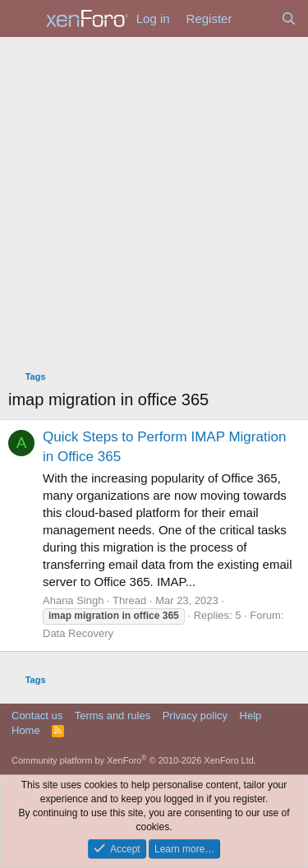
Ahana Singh (73, 600)
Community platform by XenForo (134, 760)
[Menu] (23, 19)
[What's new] (256, 18)
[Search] (289, 18)
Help (251, 716)
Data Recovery (78, 633)
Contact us (37, 716)
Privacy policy (195, 716)
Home (26, 730)
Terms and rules (113, 716)
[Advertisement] (154, 199)
